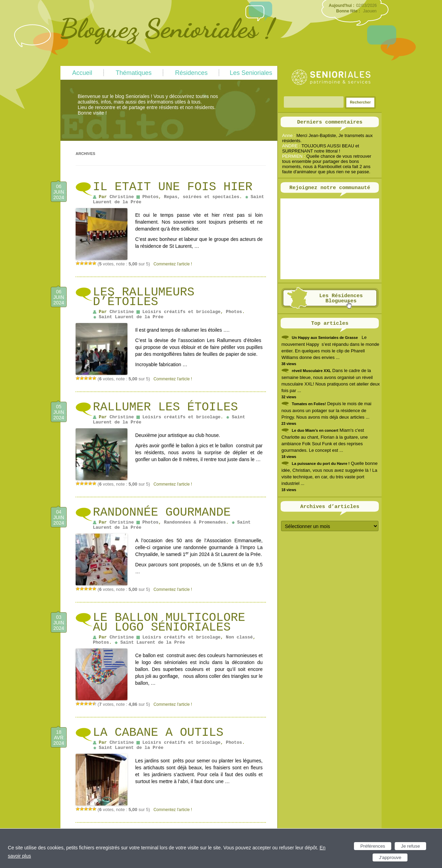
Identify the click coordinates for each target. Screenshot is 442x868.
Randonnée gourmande (162, 513)
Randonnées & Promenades (195, 522)
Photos (150, 197)
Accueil (82, 73)
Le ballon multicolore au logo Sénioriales (169, 623)
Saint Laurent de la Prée (131, 317)
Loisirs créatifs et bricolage (181, 312)
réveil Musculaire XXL (311, 371)
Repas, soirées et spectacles (202, 197)
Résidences (191, 73)
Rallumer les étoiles (165, 407)
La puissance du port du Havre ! (321, 464)
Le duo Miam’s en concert (315, 430)
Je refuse (410, 846)
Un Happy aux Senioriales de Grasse (325, 338)
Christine (122, 197)
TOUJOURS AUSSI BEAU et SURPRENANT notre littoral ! (321, 148)
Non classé (239, 637)
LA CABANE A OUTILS (158, 733)
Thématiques (134, 73)
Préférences (373, 846)
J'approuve (390, 857)
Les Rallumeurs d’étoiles (144, 297)
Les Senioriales (251, 73)
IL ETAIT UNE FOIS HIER (173, 187)
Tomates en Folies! (309, 404)
